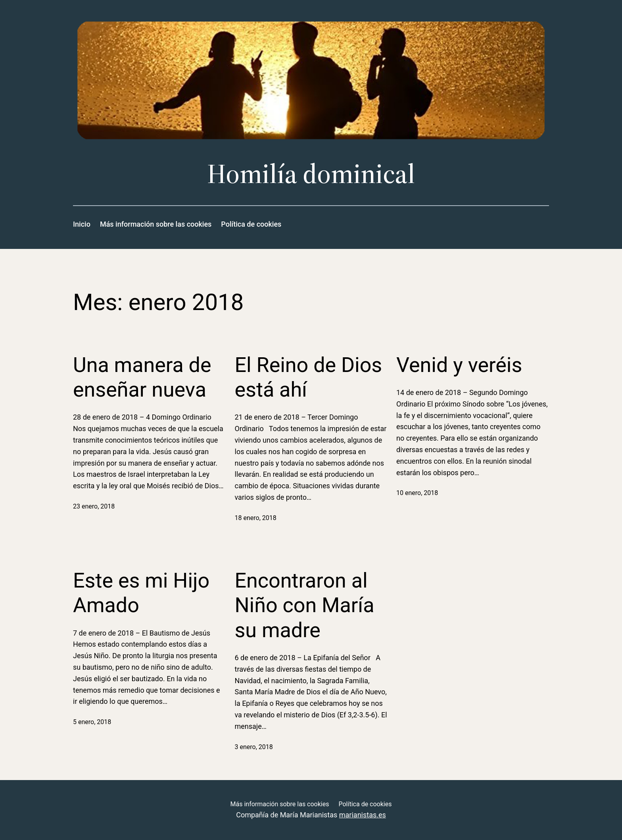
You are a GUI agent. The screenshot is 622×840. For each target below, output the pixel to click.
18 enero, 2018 (256, 518)
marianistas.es (363, 815)
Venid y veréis (459, 365)
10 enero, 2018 (417, 493)
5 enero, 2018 (92, 722)
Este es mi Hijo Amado (141, 593)
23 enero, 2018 (94, 506)
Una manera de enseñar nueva (142, 377)
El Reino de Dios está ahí (309, 377)
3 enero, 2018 (254, 747)
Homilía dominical (311, 174)
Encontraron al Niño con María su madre (305, 605)
